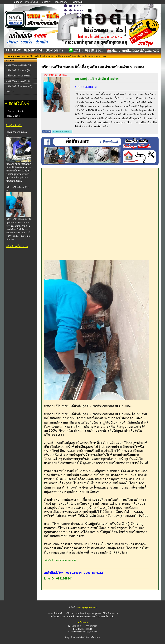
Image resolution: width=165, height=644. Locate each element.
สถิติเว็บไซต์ (19, 103)
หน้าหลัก (18, 2)
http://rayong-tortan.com (87, 607)
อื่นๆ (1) (10, 92)
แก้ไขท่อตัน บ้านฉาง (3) (18, 70)
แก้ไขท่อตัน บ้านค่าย (38, 56)
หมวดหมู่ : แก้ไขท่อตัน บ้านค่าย (97, 79)
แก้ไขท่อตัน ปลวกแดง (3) (18, 65)
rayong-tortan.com (16, 56)
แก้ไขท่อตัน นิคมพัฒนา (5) (19, 86)
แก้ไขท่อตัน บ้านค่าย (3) (18, 81)
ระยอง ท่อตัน (53, 613)
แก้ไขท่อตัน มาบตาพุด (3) (19, 76)
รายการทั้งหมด (32, 2)
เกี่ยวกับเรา (46, 2)
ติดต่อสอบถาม (61, 2)
